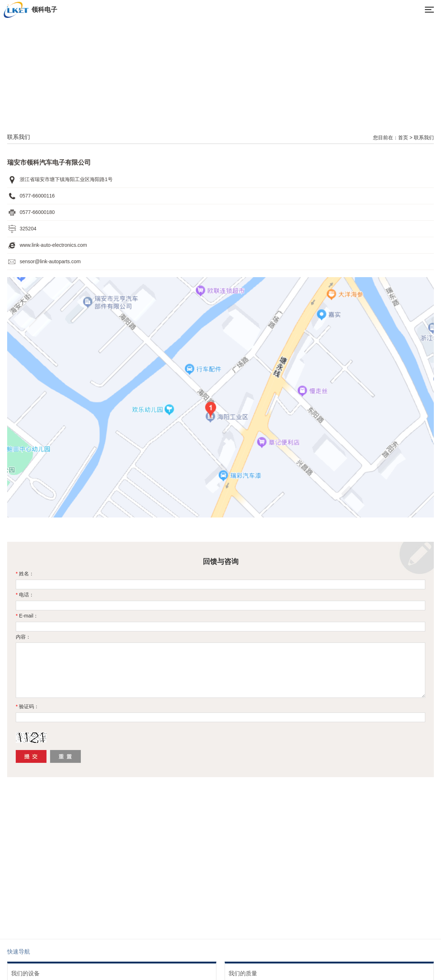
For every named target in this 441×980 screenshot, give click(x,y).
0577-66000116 (37, 196)
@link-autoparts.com (58, 261)
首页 (403, 137)
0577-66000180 (37, 212)
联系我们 (424, 137)
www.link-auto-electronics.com (53, 245)
